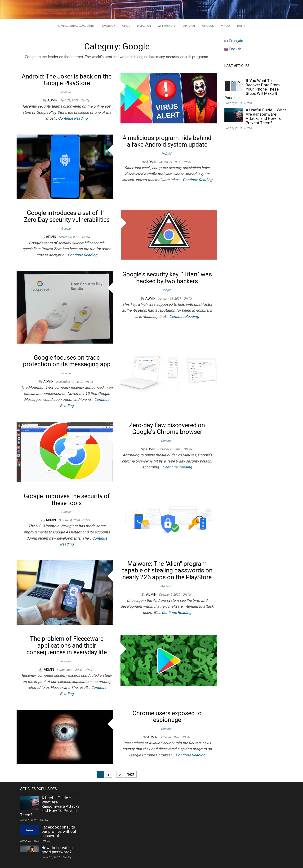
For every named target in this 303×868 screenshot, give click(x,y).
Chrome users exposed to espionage (167, 717)
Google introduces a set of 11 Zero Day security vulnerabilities (67, 216)
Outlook (208, 26)
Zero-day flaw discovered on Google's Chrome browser (167, 429)
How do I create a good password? (57, 850)
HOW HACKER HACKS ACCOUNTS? (76, 26)
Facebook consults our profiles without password (59, 831)
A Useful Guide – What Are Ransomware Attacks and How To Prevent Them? (266, 116)
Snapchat (189, 26)
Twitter (242, 26)
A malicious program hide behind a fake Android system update (167, 141)
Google (66, 229)
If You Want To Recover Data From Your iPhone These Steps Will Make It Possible (252, 89)
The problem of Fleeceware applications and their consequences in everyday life (67, 645)
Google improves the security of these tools (67, 499)
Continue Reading (73, 118)
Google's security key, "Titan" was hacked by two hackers (167, 278)
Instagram (144, 26)
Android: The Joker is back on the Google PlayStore (67, 80)
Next (130, 774)
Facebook (109, 26)
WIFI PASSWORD (167, 26)
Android (66, 92)
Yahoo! (225, 26)
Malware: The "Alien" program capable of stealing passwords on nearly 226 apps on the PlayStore (167, 570)
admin (53, 100)
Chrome (166, 441)
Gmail (126, 26)
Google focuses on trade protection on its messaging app (67, 361)
